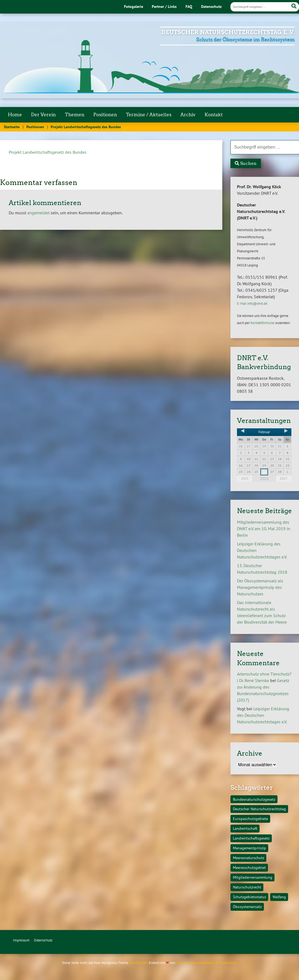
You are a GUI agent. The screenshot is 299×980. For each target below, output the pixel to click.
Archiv (188, 115)
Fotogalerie (134, 6)
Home (15, 115)
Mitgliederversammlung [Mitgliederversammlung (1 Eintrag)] (253, 877)
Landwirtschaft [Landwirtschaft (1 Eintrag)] (245, 828)
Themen (75, 115)
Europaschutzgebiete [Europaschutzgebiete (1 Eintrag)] (250, 819)
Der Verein (43, 115)
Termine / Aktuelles (149, 115)
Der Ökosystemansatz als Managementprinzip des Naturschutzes (260, 587)
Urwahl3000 (138, 963)
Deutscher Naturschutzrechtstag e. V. (228, 32)
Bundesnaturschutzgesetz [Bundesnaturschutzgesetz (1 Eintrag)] (254, 799)
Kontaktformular (263, 323)
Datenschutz (211, 6)
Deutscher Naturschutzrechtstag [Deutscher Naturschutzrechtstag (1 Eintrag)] (259, 809)
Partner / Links (164, 6)
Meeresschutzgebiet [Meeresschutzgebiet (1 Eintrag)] (249, 867)
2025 (245, 478)
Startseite (12, 127)
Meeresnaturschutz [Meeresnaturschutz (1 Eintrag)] (249, 858)
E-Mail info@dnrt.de (252, 304)
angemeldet (38, 213)
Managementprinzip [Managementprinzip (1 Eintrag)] (249, 848)
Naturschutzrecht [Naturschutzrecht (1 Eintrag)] (247, 887)
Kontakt (214, 115)
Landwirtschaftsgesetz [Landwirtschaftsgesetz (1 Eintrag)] (251, 838)
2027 (283, 478)
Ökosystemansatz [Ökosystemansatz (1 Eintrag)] (247, 907)
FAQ (189, 6)
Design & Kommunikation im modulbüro (206, 963)
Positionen (105, 115)
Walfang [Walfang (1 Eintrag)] (279, 897)
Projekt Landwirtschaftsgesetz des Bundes (48, 152)
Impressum (21, 940)
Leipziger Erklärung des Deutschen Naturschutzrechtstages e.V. (263, 715)
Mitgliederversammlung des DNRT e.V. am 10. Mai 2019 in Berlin (264, 529)
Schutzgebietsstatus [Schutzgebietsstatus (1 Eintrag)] (249, 897)
